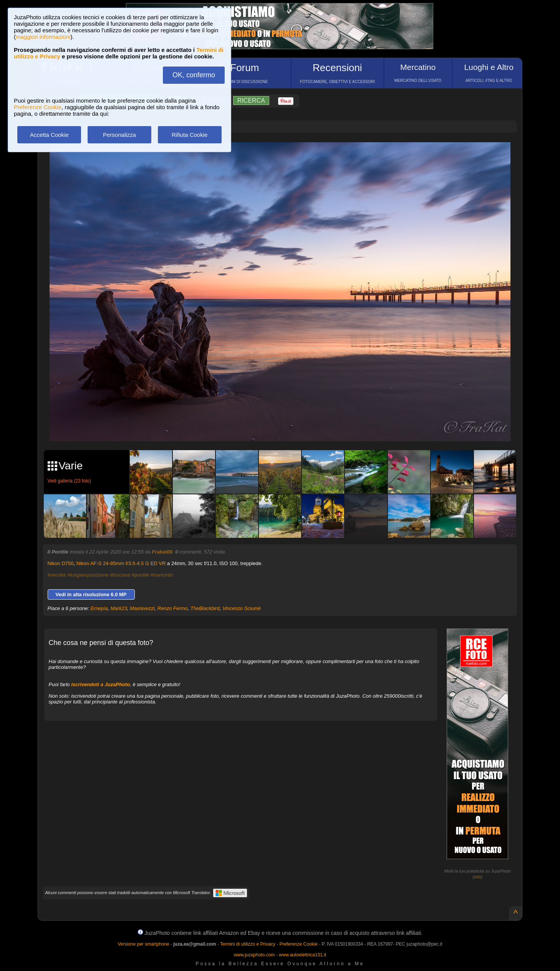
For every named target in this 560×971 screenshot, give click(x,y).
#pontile (141, 575)
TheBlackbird (205, 608)
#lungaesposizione (88, 575)
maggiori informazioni (43, 37)
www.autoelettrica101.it (302, 955)
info (478, 877)
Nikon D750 (61, 563)
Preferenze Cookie (38, 107)
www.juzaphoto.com (254, 955)
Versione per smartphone (143, 944)
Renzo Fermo (173, 608)
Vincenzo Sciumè (242, 608)
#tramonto (162, 575)
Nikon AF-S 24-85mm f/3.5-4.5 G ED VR (121, 563)
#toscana (120, 575)
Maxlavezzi (142, 608)
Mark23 (119, 608)
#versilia (57, 575)
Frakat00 (162, 552)
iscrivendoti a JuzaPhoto (100, 684)
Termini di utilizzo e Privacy (248, 944)
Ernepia (99, 608)
